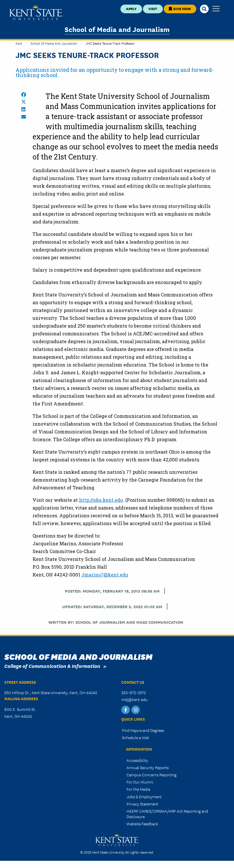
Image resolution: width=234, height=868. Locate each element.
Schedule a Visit (135, 737)
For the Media (138, 789)
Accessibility (137, 760)
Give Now (180, 9)
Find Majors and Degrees (143, 730)
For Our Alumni (140, 782)
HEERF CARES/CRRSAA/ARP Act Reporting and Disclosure (167, 814)
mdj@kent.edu (134, 699)
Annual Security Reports (148, 767)
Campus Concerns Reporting (151, 775)
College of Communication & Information (52, 666)
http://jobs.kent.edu (101, 500)
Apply (131, 9)
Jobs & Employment (144, 796)
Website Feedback (142, 824)
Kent (19, 43)
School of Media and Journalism (117, 29)
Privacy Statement (142, 804)
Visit (153, 9)
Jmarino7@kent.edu (105, 575)
